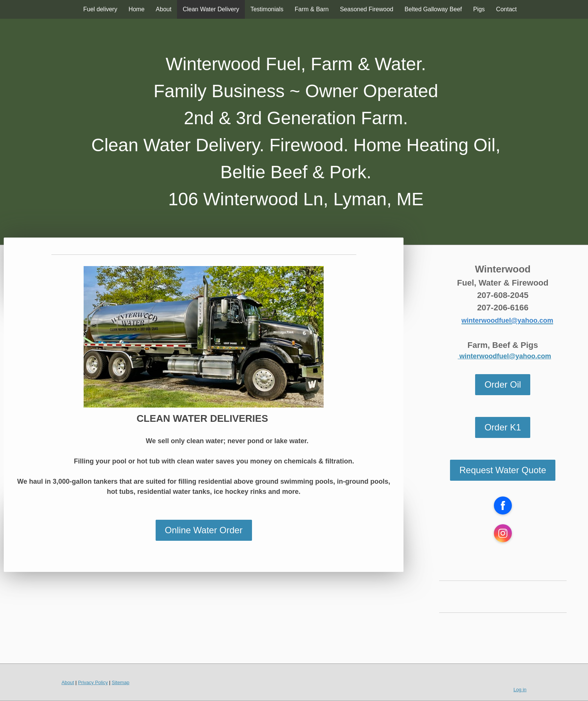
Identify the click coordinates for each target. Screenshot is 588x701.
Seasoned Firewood (366, 9)
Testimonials (267, 9)
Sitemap (121, 682)
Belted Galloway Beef (433, 9)
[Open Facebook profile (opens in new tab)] (503, 505)
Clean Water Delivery (211, 9)
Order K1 (503, 427)
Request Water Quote (503, 470)
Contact (506, 9)
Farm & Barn (312, 9)
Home (137, 9)
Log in (520, 690)
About (163, 9)
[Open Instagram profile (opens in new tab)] (503, 533)
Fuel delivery (100, 9)
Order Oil (503, 384)
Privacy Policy (93, 682)
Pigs (479, 9)
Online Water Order (204, 530)
